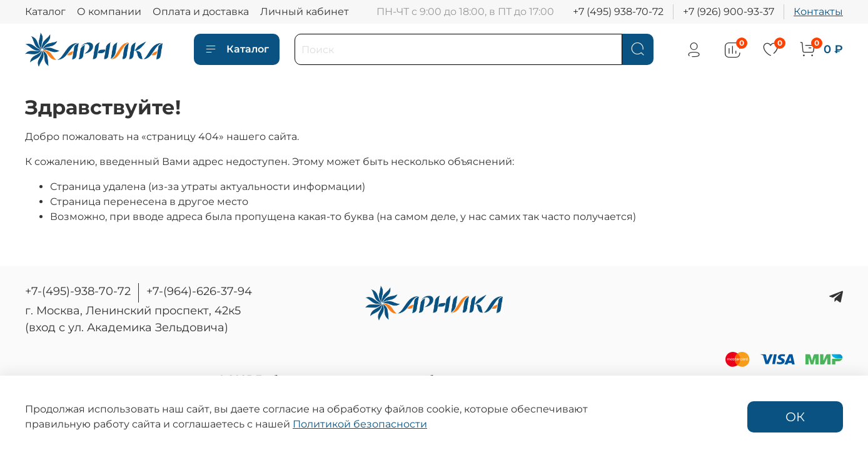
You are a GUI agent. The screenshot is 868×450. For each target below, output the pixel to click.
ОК (795, 417)
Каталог (45, 12)
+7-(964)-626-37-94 (199, 291)
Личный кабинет (305, 12)
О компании (109, 12)
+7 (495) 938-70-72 (618, 12)
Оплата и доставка (201, 12)
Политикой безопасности (360, 424)
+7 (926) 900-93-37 (729, 12)
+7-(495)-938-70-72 (78, 291)
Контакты (818, 12)
